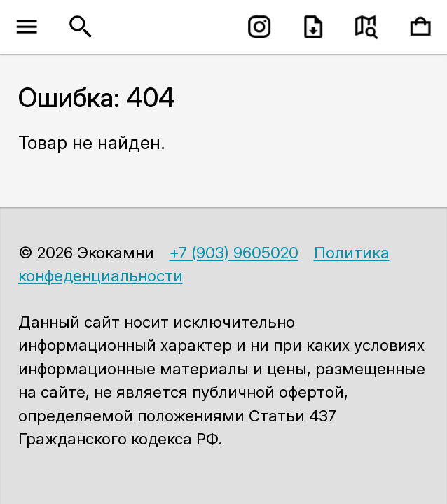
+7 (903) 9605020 (234, 252)
